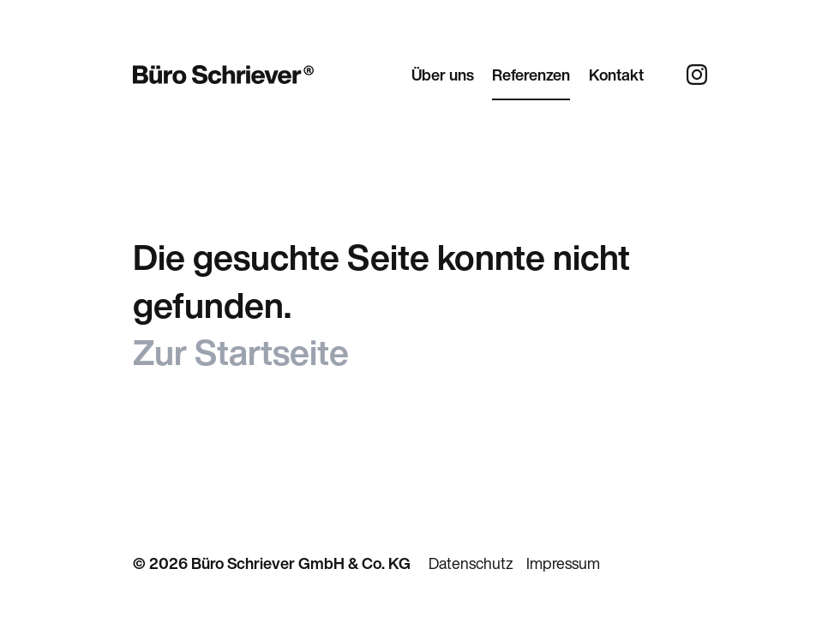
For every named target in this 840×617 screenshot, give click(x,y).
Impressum (563, 563)
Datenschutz (471, 563)
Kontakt (616, 75)
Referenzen (531, 75)
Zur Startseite (241, 352)
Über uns (443, 75)
